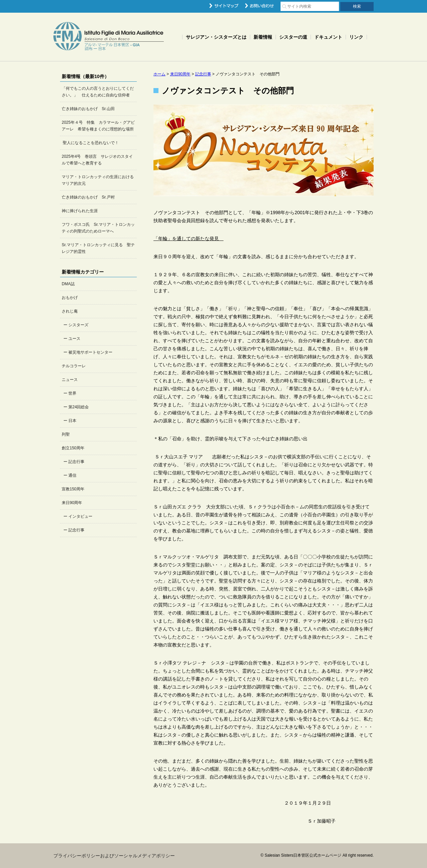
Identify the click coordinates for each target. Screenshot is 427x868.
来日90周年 (72, 503)
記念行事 (76, 462)
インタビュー (80, 516)
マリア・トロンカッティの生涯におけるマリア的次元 (98, 180)
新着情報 (263, 37)
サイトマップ (224, 6)
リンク (356, 37)
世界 (72, 393)
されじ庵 (70, 311)
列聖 (66, 434)
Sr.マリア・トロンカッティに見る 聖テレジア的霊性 (98, 248)
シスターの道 (293, 37)
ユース (74, 339)
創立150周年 (73, 448)
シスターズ (78, 325)
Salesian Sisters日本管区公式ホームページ (109, 37)
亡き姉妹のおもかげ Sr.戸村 (88, 197)
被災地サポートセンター (90, 352)
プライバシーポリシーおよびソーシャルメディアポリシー (114, 856)
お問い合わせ (260, 6)
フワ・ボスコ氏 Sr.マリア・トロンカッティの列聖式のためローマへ (98, 228)
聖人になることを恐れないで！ (90, 143)
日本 (72, 421)
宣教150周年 (73, 489)
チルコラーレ (74, 366)
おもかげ (70, 298)
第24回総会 (79, 407)
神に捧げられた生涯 (80, 211)
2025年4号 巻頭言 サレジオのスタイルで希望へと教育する (97, 160)
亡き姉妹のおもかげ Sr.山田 (88, 109)
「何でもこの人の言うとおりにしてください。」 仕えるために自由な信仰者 (98, 92)
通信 (72, 475)
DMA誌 (68, 284)
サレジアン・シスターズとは (216, 37)
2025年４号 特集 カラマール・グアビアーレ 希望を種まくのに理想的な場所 (98, 126)
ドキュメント (328, 37)
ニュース (70, 380)
